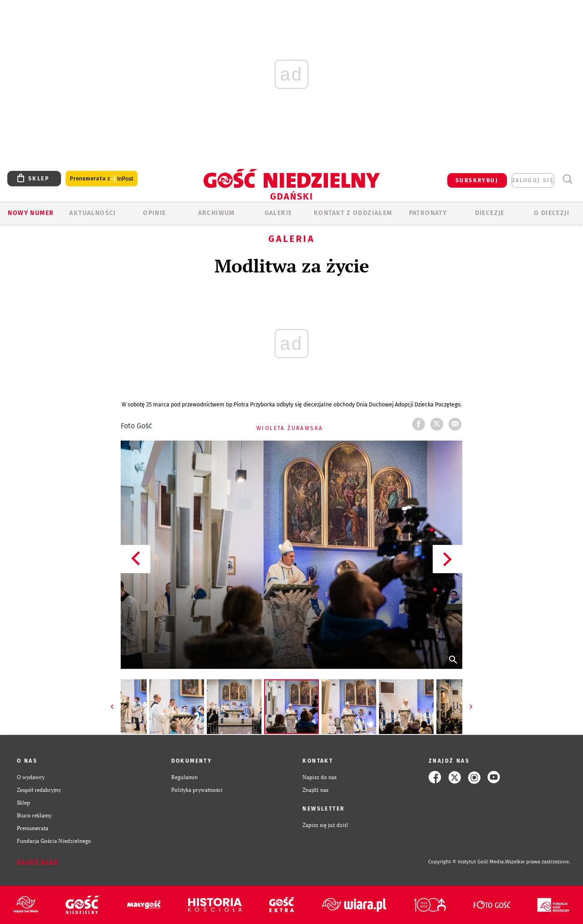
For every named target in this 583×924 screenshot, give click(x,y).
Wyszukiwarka (567, 179)
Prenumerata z (102, 179)
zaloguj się (533, 180)
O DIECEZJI (552, 213)
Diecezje (490, 213)
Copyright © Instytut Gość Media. (467, 862)
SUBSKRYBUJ (477, 180)
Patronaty (428, 213)
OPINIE (154, 213)
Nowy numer (31, 213)
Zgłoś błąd (38, 862)
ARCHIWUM (217, 213)
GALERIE (279, 213)
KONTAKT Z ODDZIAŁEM (353, 213)
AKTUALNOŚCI (92, 213)
